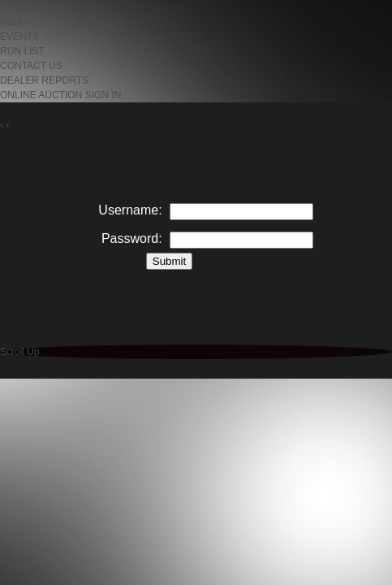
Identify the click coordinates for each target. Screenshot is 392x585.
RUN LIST (22, 51)
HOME (15, 7)
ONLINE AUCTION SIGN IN (60, 95)
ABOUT (17, 22)
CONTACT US (31, 66)
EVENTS (19, 37)
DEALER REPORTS (44, 80)
